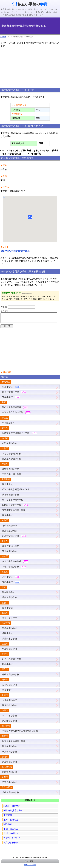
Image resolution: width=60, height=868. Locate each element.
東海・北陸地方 (11, 822)
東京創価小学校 (10, 723)
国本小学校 (7, 486)
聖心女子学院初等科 (15, 410)
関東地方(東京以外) (13, 813)
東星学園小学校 (10, 764)
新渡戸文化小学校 (11, 548)
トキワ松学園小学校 (12, 456)
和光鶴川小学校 (10, 707)
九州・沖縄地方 (11, 835)
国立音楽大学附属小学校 (14, 743)
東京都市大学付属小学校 (14, 512)
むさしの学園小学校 (12, 661)
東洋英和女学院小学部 (16, 415)
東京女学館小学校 (14, 538)
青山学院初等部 (10, 528)
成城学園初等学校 (11, 497)
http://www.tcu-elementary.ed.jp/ (15, 251)
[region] (30, 67)
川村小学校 (11, 579)
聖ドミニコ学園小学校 (13, 502)
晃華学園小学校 (10, 687)
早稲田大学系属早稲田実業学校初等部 (20, 733)
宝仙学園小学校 (10, 553)
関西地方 (8, 826)
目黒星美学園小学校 (12, 461)
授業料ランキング (12, 840)
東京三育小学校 (10, 620)
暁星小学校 (11, 389)
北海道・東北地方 (12, 808)
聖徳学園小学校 (10, 630)
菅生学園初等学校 (11, 795)
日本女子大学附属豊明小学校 (19, 435)
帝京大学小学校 (10, 784)
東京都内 (3, 37)
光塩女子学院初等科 (15, 564)
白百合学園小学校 (14, 394)
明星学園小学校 (10, 651)
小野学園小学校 (10, 445)
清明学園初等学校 (11, 471)
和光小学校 (7, 517)
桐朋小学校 (7, 692)
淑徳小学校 (7, 610)
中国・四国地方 (11, 831)
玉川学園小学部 (10, 702)
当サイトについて (30, 867)
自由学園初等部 (10, 774)
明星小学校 (7, 666)
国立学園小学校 (10, 748)
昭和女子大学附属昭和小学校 (16, 492)
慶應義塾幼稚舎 (10, 533)
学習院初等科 (8, 425)
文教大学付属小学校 (12, 476)
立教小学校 (11, 584)
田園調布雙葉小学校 (15, 507)
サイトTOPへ (30, 863)
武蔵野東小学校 (10, 641)
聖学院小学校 (8, 594)
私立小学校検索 (11, 845)
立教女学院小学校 (14, 569)
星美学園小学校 (10, 600)
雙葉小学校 (11, 399)
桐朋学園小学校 (10, 754)
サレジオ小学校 (10, 718)
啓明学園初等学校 (11, 677)
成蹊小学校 (7, 635)
